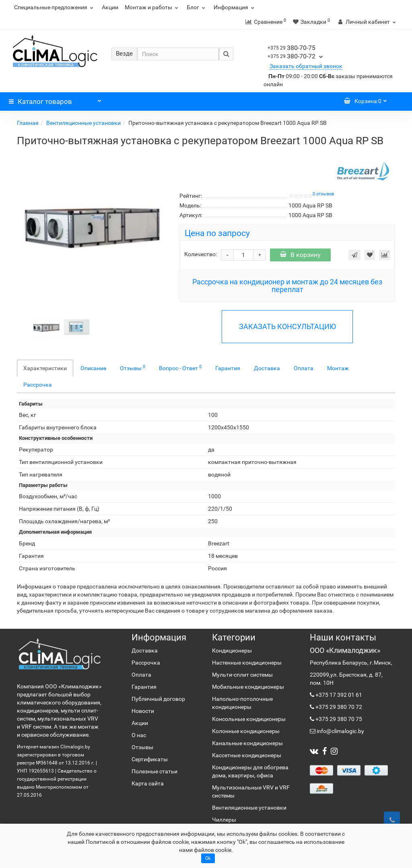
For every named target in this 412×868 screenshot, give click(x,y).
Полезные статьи (154, 771)
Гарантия (228, 368)
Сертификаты (150, 759)
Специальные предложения (55, 7)
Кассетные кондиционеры (247, 755)
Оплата (304, 368)
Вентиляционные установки (83, 123)
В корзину (300, 255)
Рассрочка (38, 385)
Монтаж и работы (152, 7)
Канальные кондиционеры (247, 743)
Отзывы (133, 368)
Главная (28, 123)
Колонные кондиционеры (246, 731)
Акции (110, 7)
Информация (235, 7)
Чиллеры (224, 820)
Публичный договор (158, 699)
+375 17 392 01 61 (338, 695)
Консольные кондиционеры (249, 719)
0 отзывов (323, 194)
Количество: (201, 254)
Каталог (55, 99)
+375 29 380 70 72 (338, 707)
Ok (208, 858)
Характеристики (45, 368)
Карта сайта (148, 783)
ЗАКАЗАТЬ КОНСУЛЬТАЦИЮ (287, 326)
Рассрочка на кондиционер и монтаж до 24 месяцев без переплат (287, 286)
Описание (93, 368)
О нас (139, 735)
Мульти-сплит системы (242, 675)
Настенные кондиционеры (247, 663)
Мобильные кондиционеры (248, 687)
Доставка (267, 368)
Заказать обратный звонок (306, 66)
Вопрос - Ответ (180, 368)
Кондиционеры (232, 650)
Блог (197, 7)
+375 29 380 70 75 (338, 719)
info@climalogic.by (340, 731)
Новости (143, 711)
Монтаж (338, 368)
